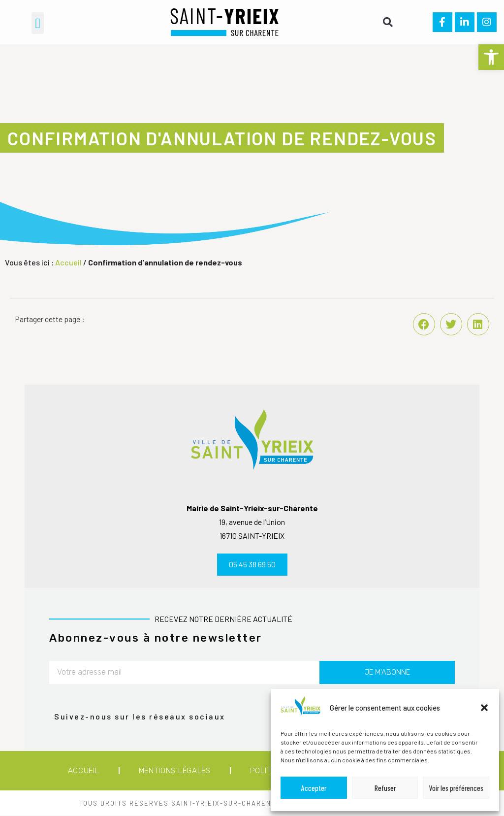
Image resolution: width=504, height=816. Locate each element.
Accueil (68, 262)
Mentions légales (175, 771)
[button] (491, 57)
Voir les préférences (456, 788)
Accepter (314, 788)
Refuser (385, 788)
